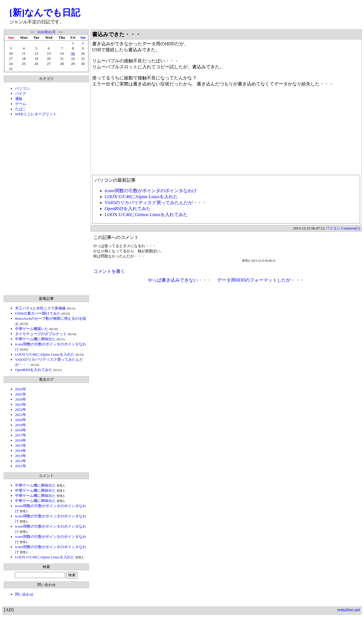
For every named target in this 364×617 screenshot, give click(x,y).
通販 (19, 99)
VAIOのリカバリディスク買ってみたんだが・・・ (156, 203)
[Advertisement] (46, 206)
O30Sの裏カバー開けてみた (38, 313)
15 (73, 53)
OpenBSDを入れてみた (34, 370)
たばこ (21, 109)
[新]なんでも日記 (45, 13)
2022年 (21, 410)
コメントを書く (109, 271)
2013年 (21, 456)
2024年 (21, 399)
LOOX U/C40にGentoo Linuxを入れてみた (146, 215)
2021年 (21, 415)
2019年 (21, 425)
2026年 (21, 389)
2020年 (21, 420)
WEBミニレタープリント (36, 114)
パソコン (22, 88)
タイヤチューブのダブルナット (41, 334)
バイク (21, 94)
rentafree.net (349, 610)
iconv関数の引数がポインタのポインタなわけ (151, 191)
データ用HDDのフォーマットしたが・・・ (261, 280)
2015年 (21, 445)
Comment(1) (351, 228)
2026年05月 (46, 32)
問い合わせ (24, 594)
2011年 (21, 466)
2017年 (21, 435)
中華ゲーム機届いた (32, 329)
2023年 (21, 404)
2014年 (21, 451)
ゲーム (21, 104)
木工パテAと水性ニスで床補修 (40, 308)
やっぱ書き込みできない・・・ (180, 280)
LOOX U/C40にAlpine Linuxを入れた (45, 354)
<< (32, 32)
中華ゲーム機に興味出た (35, 339)
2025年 (21, 394)
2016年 (21, 440)
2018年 (21, 430)
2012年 (21, 461)
